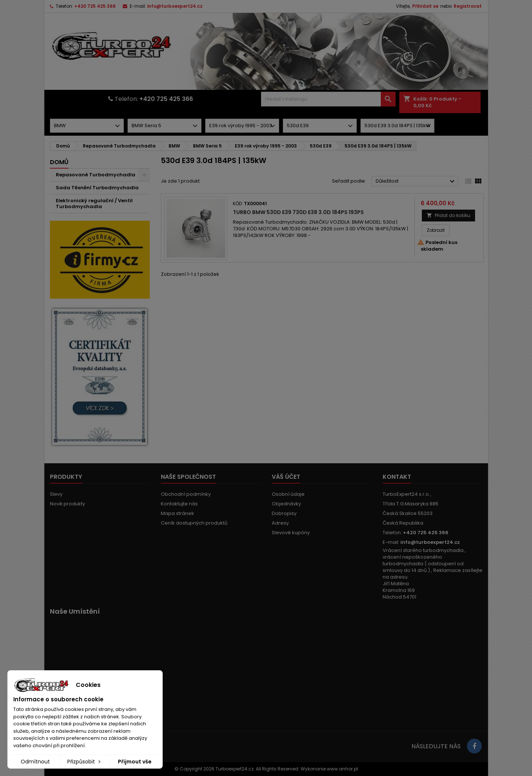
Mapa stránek (177, 513)
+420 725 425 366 (95, 6)
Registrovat (468, 6)
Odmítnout (35, 762)
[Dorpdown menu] (87, 126)
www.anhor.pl (342, 769)
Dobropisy (284, 513)
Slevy (56, 494)
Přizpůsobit (85, 762)
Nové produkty (67, 504)
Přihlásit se (425, 6)
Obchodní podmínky (186, 494)
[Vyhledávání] (328, 99)
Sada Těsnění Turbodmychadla (97, 188)
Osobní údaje (288, 494)
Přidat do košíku (448, 215)
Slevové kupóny (291, 533)
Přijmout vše (135, 762)
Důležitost (416, 182)
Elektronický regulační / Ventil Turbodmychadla (94, 204)
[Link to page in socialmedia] (474, 746)
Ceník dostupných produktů (194, 523)
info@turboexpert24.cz (175, 6)
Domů (59, 162)
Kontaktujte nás (179, 504)
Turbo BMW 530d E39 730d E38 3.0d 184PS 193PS (298, 212)
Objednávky (286, 504)
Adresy (280, 523)
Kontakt (397, 477)
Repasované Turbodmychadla (96, 175)
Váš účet (286, 477)
